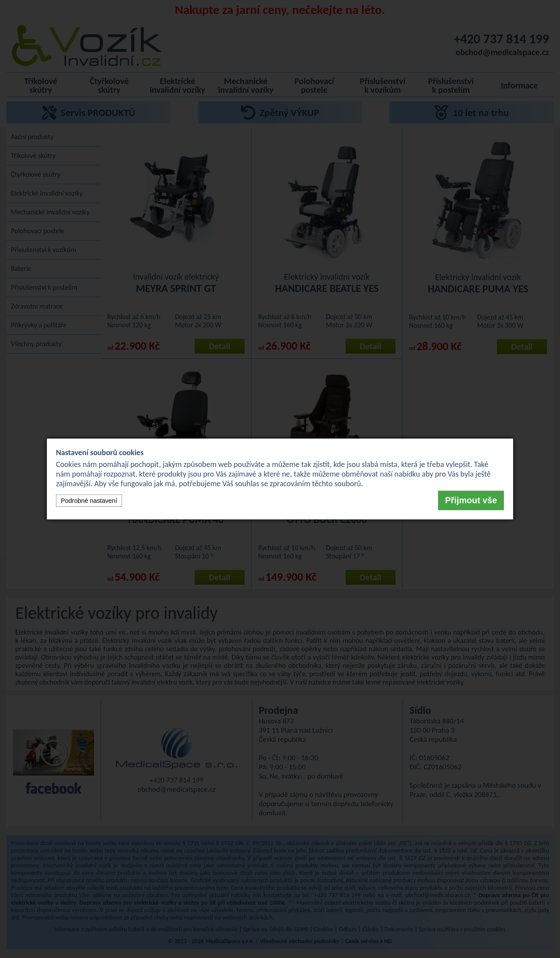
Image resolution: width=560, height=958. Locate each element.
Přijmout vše (471, 500)
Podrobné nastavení (89, 501)
